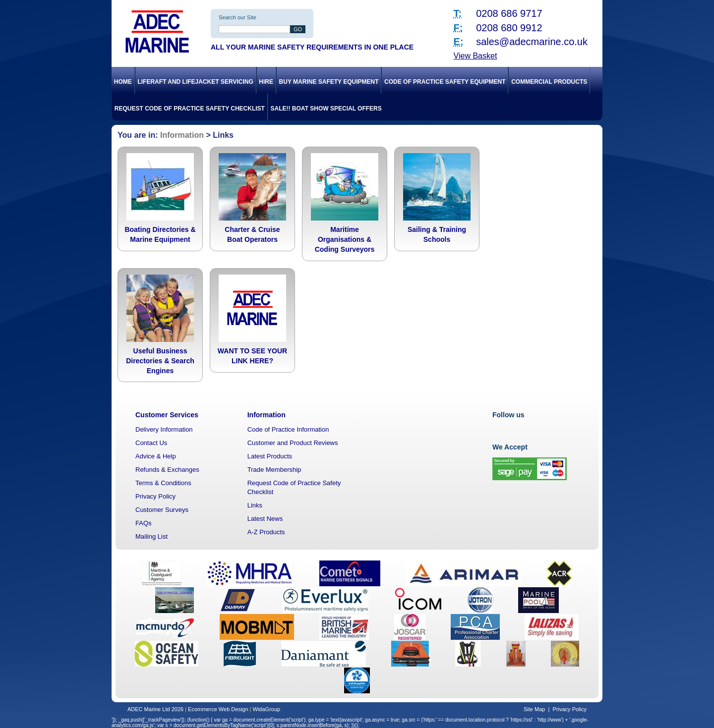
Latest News (265, 519)
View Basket (476, 56)
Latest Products (270, 456)
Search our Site (238, 17)
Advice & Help (156, 456)
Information (182, 135)
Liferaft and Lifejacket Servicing (195, 82)
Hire (266, 82)
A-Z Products (266, 532)
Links (255, 505)
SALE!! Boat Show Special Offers (326, 109)
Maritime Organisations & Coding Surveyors (345, 239)
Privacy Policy (155, 496)
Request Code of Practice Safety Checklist (190, 109)
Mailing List (151, 536)
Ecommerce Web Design (218, 709)
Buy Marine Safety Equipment (329, 82)
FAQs (144, 523)
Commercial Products (549, 82)
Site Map (534, 709)
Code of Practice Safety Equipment (445, 82)
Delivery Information (164, 429)
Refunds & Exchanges (167, 470)
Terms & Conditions (163, 483)
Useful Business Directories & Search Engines (160, 361)
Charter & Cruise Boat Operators (252, 234)
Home (123, 82)
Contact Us (151, 443)
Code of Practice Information (288, 429)
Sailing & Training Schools (437, 234)
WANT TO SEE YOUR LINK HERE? (252, 356)
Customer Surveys (162, 510)
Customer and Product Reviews (293, 443)
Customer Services (167, 415)
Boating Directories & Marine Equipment (160, 234)
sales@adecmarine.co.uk (532, 42)
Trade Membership (274, 470)
